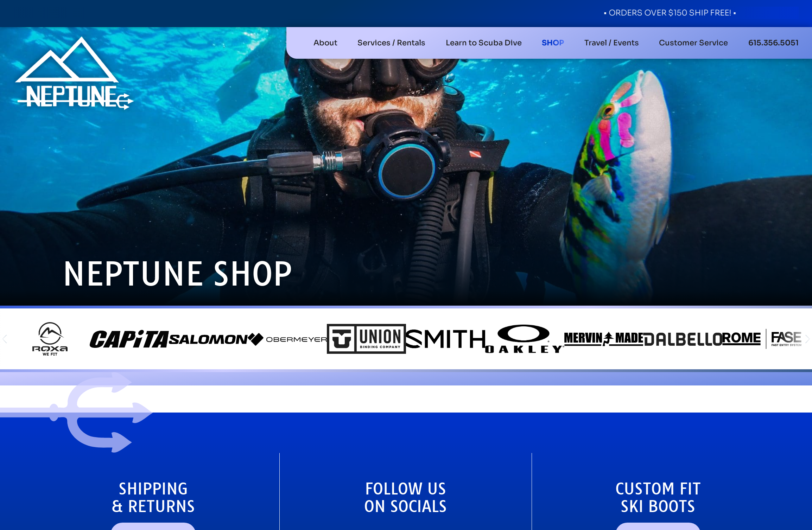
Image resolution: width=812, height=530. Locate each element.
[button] (391, 43)
